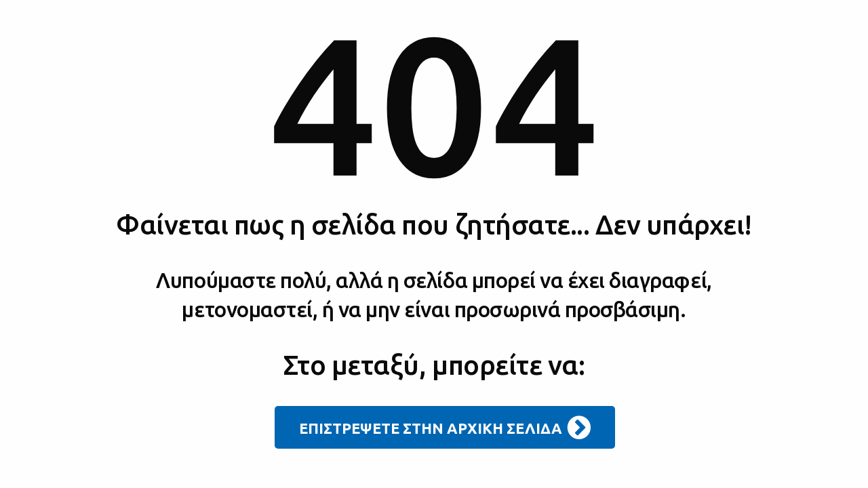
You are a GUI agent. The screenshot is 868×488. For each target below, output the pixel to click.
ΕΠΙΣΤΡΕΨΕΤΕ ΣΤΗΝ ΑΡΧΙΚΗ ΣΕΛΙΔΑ (445, 428)
